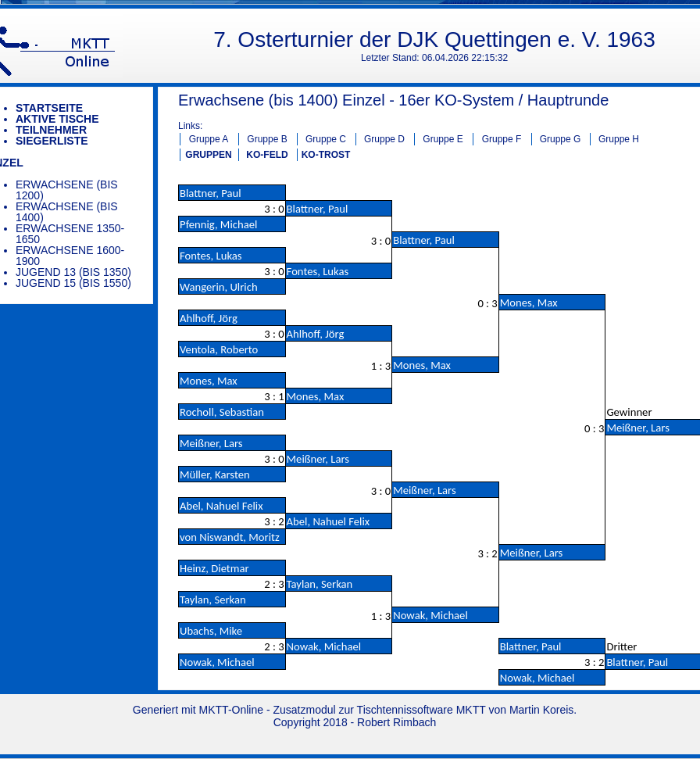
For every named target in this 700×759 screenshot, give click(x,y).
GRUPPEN (208, 155)
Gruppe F (502, 139)
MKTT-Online (231, 710)
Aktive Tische (57, 119)
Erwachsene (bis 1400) (67, 212)
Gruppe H (619, 139)
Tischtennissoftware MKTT (421, 710)
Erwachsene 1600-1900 (70, 256)
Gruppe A (209, 139)
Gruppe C (326, 139)
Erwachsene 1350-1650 (70, 234)
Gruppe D (384, 139)
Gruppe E (443, 139)
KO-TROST (326, 155)
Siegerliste (52, 141)
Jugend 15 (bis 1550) (73, 283)
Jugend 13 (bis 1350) (73, 272)
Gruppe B (267, 139)
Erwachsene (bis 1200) (67, 190)
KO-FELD (267, 155)
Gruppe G (561, 139)
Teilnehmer (51, 130)
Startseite (49, 108)
